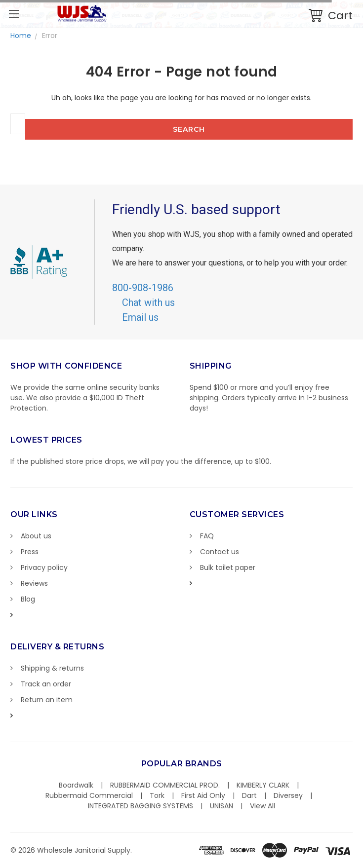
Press (30, 552)
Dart (249, 795)
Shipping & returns (52, 668)
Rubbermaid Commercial (89, 795)
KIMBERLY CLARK (263, 785)
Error (50, 36)
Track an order (46, 684)
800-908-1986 (143, 288)
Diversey (288, 795)
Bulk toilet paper (228, 567)
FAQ (207, 536)
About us (36, 536)
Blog (28, 599)
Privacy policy (44, 567)
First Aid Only (203, 795)
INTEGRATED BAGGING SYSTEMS (141, 806)
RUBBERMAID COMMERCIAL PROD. (165, 785)
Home (21, 36)
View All (262, 806)
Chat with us (148, 302)
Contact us (220, 552)
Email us (140, 317)
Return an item (47, 700)
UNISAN (222, 806)
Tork (157, 795)
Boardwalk (76, 785)
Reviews (34, 583)
